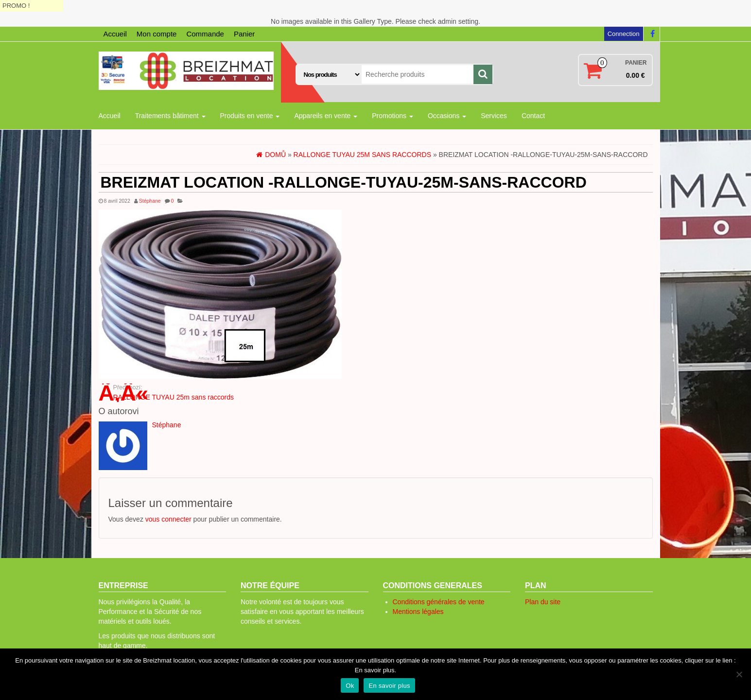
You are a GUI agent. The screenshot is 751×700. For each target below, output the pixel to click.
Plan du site (543, 602)
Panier (244, 34)
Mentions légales (418, 612)
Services (494, 116)
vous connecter (168, 519)
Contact (533, 116)
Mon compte (157, 34)
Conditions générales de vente (439, 602)
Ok (350, 686)
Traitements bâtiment (170, 116)
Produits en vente (250, 116)
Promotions (393, 116)
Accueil (115, 34)
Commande (205, 34)
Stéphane (150, 201)
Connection (624, 34)
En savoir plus (389, 686)
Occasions (447, 116)
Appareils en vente (326, 116)
